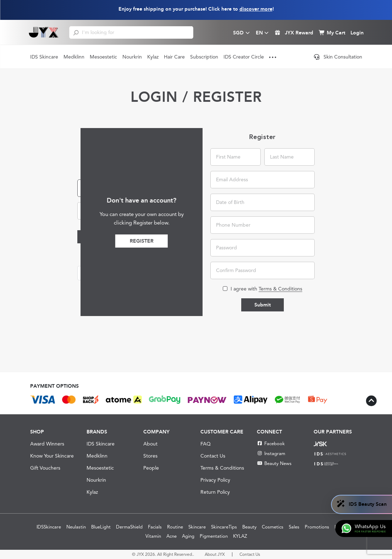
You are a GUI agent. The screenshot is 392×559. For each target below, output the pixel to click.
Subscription (204, 57)
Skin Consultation (338, 57)
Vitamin (153, 536)
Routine (175, 527)
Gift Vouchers (45, 468)
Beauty (249, 527)
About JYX (215, 554)
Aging (188, 536)
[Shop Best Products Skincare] (44, 32)
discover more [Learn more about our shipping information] (256, 9)
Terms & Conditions (222, 468)
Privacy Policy (215, 480)
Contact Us (213, 456)
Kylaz (153, 57)
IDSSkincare (49, 527)
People (151, 468)
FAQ (206, 444)
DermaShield (129, 527)
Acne (172, 536)
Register (257, 241)
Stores (150, 456)
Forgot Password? (162, 237)
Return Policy (215, 492)
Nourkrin (132, 57)
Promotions (317, 527)
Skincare (197, 527)
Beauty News (274, 463)
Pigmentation (214, 536)
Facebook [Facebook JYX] (271, 444)
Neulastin (76, 527)
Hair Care (174, 57)
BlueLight (101, 527)
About (150, 444)
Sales (294, 527)
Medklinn (74, 57)
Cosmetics (273, 527)
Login (99, 237)
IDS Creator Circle (244, 57)
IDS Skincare (44, 57)
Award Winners (47, 444)
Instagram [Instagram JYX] (271, 453)
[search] (76, 32)
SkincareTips (224, 527)
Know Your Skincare (52, 456)
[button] (129, 273)
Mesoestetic (103, 57)
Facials (155, 527)
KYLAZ (240, 536)
